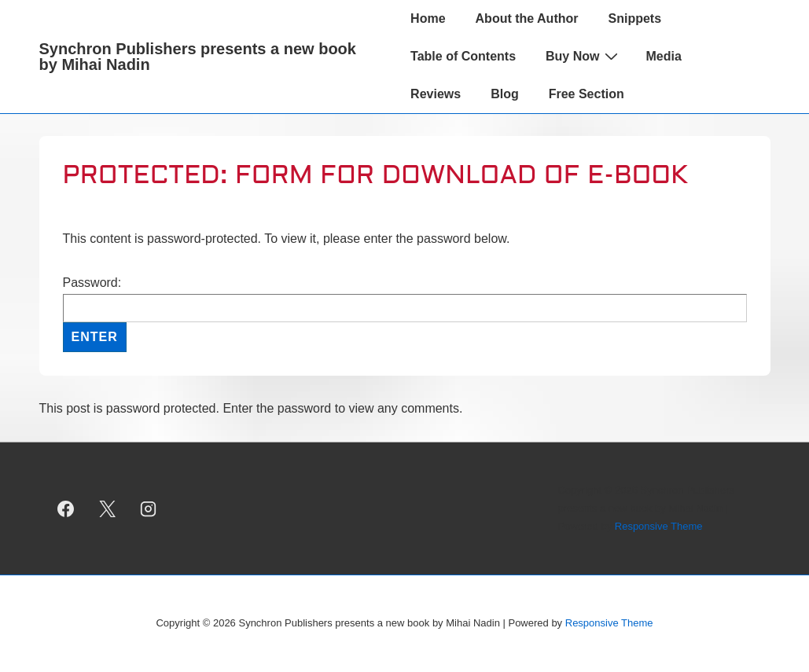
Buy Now (584, 56)
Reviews (436, 94)
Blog (505, 94)
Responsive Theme (659, 526)
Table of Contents (463, 56)
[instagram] (149, 509)
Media (663, 56)
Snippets (635, 18)
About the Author (527, 18)
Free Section (587, 94)
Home (428, 18)
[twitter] (107, 509)
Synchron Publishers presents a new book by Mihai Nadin (198, 57)
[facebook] (66, 509)
